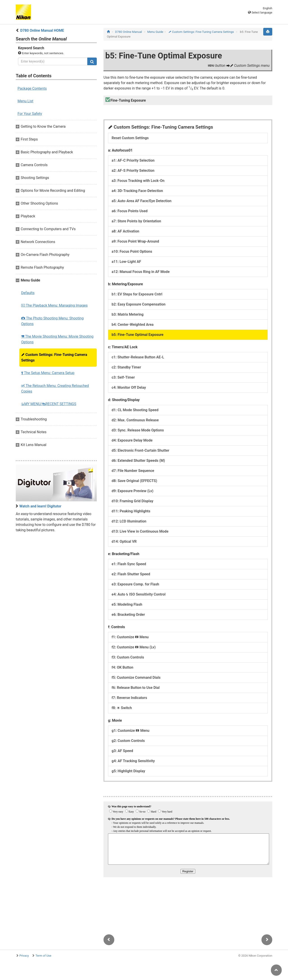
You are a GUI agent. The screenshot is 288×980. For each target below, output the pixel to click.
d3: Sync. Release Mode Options (138, 430)
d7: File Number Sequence (133, 471)
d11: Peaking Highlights (131, 511)
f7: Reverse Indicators (129, 698)
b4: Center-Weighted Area (133, 325)
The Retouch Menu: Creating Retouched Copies (55, 388)
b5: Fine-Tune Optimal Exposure (138, 335)
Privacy (24, 956)
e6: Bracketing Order (128, 615)
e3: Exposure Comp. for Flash (135, 584)
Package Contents (32, 88)
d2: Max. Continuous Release (135, 420)
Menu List (25, 101)
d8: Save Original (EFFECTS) (134, 481)
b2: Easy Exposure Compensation (139, 304)
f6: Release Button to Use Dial (136, 688)
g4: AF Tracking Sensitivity (133, 761)
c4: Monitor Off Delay (129, 387)
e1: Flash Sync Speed (129, 564)
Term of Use (43, 956)
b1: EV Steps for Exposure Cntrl (137, 294)
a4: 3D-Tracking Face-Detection (137, 191)
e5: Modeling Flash (127, 604)
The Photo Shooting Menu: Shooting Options (52, 321)
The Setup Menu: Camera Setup (48, 373)
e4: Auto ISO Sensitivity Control (139, 594)
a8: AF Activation (125, 231)
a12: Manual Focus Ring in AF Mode (141, 272)
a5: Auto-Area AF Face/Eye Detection (142, 201)
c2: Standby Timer (126, 367)
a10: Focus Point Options (132, 251)
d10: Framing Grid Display (132, 501)
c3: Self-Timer (123, 377)
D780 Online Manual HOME (42, 30)
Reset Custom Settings (130, 138)
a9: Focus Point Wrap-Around (135, 241)
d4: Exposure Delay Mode (132, 440)
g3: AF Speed (122, 751)
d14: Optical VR (124, 541)
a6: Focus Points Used (130, 211)
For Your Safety (30, 114)
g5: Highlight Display (128, 771)
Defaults (28, 293)
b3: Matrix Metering (128, 314)
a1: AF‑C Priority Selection (133, 160)
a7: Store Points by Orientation (136, 221)
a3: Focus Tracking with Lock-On (138, 181)
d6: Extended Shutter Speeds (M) (138, 461)
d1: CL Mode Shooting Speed (135, 410)
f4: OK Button (122, 667)
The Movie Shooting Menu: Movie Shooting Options (57, 339)
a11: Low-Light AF (126, 262)
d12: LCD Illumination (129, 521)
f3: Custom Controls (128, 657)
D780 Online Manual (129, 32)
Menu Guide (155, 32)
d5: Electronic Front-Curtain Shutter (140, 450)
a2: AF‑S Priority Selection (133, 171)
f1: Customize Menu (130, 637)
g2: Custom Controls (128, 741)
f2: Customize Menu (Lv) (134, 647)
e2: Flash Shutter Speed (131, 574)
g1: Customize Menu (130, 731)
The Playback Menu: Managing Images (54, 305)
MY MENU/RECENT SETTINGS (49, 404)
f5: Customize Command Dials (136, 678)
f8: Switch (122, 708)
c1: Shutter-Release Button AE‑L (138, 357)
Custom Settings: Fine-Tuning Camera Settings (54, 357)
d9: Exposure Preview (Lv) (133, 491)
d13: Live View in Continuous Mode (140, 531)
